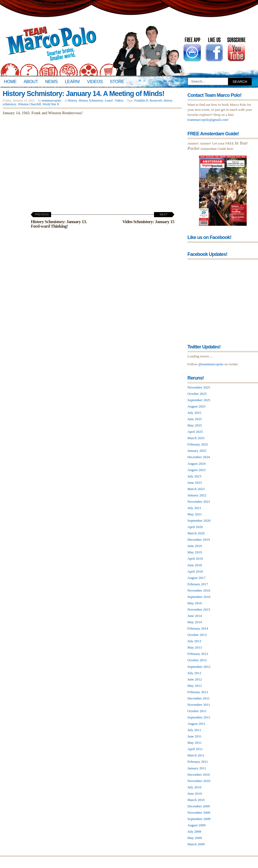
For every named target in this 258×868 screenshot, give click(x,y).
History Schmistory (91, 100)
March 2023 (196, 489)
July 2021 (194, 508)
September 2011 (199, 717)
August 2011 (196, 724)
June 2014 (195, 616)
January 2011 (197, 768)
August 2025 (197, 406)
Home (10, 81)
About (31, 81)
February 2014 (198, 628)
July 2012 (194, 673)
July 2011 (194, 730)
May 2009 (195, 838)
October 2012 (197, 660)
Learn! (72, 81)
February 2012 (198, 692)
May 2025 (195, 425)
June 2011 (195, 736)
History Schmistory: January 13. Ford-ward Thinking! (59, 221)
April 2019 (195, 558)
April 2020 (195, 527)
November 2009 (199, 812)
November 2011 (199, 705)
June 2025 (195, 419)
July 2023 (194, 476)
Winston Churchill (29, 104)
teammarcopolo (51, 100)
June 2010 (195, 793)
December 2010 (199, 775)
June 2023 (195, 483)
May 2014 (195, 622)
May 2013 (195, 647)
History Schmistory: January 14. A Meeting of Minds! (83, 94)
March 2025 (196, 438)
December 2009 (199, 806)
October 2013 (197, 635)
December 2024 (199, 457)
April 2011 (195, 749)
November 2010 (199, 781)
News (52, 81)
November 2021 (199, 502)
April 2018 (195, 571)
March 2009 (196, 844)
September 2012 (199, 667)
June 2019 (195, 546)
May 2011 (195, 743)
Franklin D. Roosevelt (148, 100)
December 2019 (199, 539)
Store (117, 81)
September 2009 (199, 819)
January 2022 (197, 495)
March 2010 (196, 800)
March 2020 (196, 533)
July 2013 (194, 641)
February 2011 (198, 762)
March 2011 (196, 755)
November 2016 (199, 590)
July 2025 (194, 413)
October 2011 (197, 711)
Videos (95, 81)
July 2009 (194, 831)
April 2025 (195, 432)
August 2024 (197, 464)
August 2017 (197, 578)
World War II (51, 104)
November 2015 (199, 609)
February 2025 (198, 444)
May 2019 (195, 552)
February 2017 (198, 584)
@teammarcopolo (211, 364)
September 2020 (199, 521)
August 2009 (197, 825)
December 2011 (199, 698)
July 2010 (194, 787)
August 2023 (197, 470)
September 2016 (199, 597)
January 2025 (197, 451)
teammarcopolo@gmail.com (207, 120)
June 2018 (195, 565)
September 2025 (199, 400)
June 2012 (195, 679)
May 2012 (195, 686)
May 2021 (195, 514)
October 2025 (197, 394)
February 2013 (198, 654)
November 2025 (199, 387)
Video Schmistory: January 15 (148, 219)
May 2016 (195, 603)
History (73, 100)
